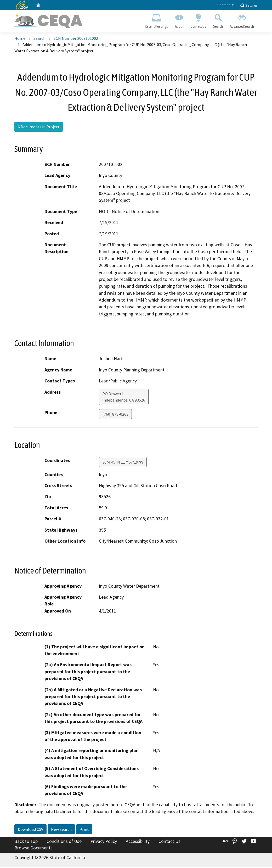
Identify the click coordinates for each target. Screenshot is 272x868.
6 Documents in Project (39, 127)
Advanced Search (242, 20)
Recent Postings (156, 20)
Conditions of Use (64, 842)
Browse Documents (33, 849)
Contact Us (226, 5)
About (179, 20)
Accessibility (138, 842)
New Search (61, 830)
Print (84, 830)
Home (20, 39)
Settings (249, 5)
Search (218, 20)
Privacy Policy (104, 842)
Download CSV (30, 830)
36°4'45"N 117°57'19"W (123, 463)
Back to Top (26, 842)
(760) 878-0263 (115, 415)
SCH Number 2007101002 (76, 39)
